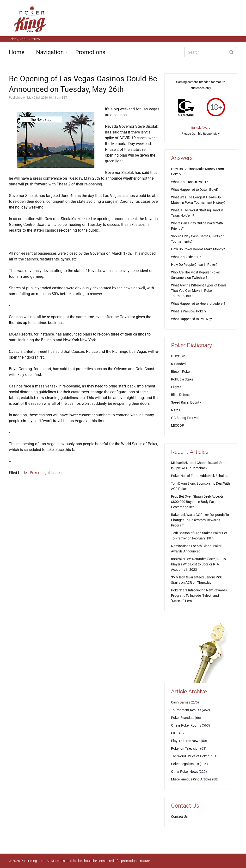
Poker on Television (185, 748)
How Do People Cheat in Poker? (194, 265)
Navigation (50, 52)
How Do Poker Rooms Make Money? (198, 249)
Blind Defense (181, 395)
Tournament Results (186, 710)
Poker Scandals (183, 718)
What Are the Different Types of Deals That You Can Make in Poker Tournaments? (199, 291)
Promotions (90, 52)
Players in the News (186, 741)
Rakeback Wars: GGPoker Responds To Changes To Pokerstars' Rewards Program (200, 520)
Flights (176, 387)
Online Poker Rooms (186, 725)
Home (17, 52)
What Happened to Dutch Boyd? (195, 190)
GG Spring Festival (185, 418)
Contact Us (179, 817)
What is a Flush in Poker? (190, 182)
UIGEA (176, 733)
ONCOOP (178, 356)
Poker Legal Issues (46, 473)
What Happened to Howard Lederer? (198, 304)
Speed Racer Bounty (186, 402)
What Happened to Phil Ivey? (192, 319)
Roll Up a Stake (182, 379)
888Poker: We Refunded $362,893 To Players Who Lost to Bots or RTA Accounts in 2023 (198, 564)
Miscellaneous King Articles (191, 779)
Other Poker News (184, 772)
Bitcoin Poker (181, 372)
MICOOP (178, 425)
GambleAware (201, 128)
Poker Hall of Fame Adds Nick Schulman (201, 476)
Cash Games (181, 702)
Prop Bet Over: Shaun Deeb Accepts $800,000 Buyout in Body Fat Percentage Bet (197, 502)
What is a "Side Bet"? (186, 257)
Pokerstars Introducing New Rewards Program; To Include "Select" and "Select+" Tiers (199, 596)
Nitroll (175, 410)
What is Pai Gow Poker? (189, 311)
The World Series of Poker (190, 756)
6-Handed (178, 364)
